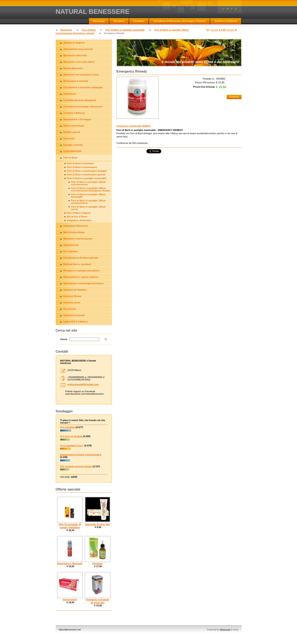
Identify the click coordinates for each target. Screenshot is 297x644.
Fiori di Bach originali (79, 213)
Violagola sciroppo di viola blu (97, 601)
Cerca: (64, 339)
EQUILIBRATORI (72, 151)
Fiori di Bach (89, 30)
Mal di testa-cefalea (74, 232)
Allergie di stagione (74, 43)
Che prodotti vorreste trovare (76, 466)
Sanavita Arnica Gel (98, 524)
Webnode (225, 630)
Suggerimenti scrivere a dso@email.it (81, 455)
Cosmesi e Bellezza (74, 113)
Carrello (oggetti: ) (224, 30)
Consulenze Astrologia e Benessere (83, 107)
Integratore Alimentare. (76, 226)
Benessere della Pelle (75, 55)
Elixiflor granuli (72, 132)
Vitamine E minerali (74, 315)
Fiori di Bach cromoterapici (82, 167)
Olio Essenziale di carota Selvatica (70, 526)
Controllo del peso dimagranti (80, 100)
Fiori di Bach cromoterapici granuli (86, 175)
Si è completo (68, 427)
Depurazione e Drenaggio (77, 119)
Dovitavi (98, 564)
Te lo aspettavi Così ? (72, 446)
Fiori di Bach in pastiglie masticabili (125, 30)
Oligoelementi (71, 245)
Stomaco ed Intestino (75, 290)
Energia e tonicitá (73, 145)
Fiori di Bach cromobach (81, 163)
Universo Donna (72, 296)
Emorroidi (69, 138)
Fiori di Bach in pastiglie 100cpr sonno (88, 208)
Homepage (99, 21)
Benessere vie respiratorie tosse (81, 75)
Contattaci (139, 21)
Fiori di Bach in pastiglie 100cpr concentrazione (88, 183)
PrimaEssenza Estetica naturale (81, 258)
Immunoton (70, 600)
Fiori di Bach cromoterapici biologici (87, 171)
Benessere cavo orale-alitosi (79, 62)
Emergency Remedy (70, 564)
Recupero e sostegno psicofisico (82, 271)
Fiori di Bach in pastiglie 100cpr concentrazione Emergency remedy (91, 189)
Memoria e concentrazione (78, 239)
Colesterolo (70, 94)
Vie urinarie (70, 309)
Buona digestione (73, 68)
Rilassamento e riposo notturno (81, 277)
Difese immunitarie (74, 126)
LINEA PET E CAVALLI (76, 322)
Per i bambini (71, 251)
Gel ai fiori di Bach (77, 217)
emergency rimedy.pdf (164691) (134, 126)
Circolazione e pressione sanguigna (83, 87)
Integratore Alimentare (79, 220)
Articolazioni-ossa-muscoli (78, 49)
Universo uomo (72, 303)
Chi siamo (119, 21)
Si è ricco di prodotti (71, 436)
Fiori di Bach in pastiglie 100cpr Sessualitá (88, 196)
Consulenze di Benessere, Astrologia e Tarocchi (179, 21)
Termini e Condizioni (226, 21)
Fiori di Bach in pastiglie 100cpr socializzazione (88, 202)
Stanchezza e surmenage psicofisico (84, 283)
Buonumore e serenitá (76, 81)
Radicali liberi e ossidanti (77, 264)
